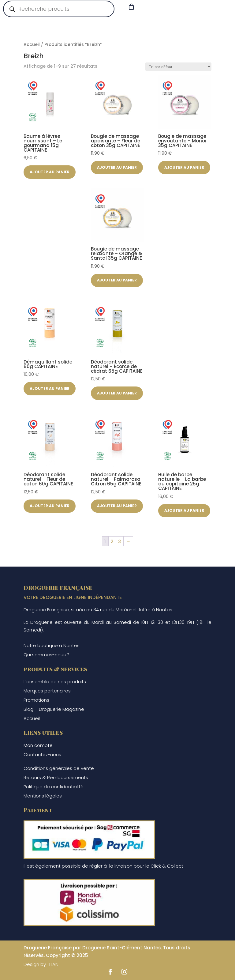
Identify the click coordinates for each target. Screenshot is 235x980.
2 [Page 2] (112, 541)
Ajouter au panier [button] (50, 172)
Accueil (32, 45)
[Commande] (178, 67)
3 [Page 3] (119, 541)
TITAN (53, 964)
